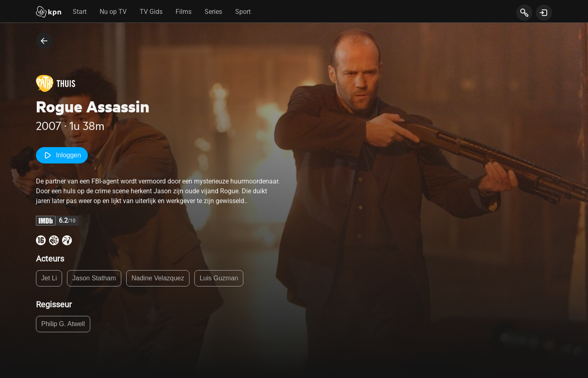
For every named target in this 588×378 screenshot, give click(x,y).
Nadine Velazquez (158, 278)
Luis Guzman (219, 278)
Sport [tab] (243, 12)
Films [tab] (184, 12)
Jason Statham (94, 278)
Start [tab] (80, 12)
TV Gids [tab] (151, 12)
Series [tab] (213, 12)
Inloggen (62, 155)
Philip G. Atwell (63, 324)
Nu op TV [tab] (113, 12)
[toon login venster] (544, 13)
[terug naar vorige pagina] (44, 41)
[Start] (49, 13)
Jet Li (49, 278)
